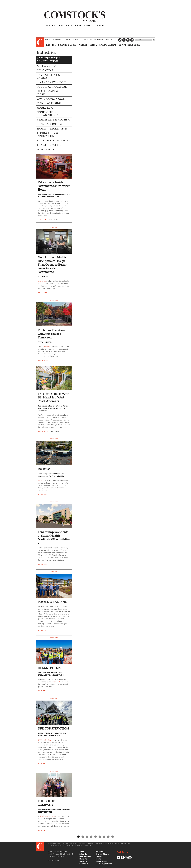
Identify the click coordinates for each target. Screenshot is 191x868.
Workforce (45, 150)
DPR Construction (45, 740)
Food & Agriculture (52, 87)
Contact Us (111, 40)
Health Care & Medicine (48, 93)
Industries (50, 45)
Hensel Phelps (56, 682)
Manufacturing (49, 103)
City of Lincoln (46, 346)
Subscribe (58, 40)
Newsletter (86, 40)
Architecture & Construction (49, 60)
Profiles (83, 45)
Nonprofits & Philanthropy (48, 114)
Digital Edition (71, 40)
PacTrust (41, 480)
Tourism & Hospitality (54, 141)
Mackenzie (42, 281)
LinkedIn (132, 40)
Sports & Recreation (52, 129)
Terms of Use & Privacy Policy (57, 845)
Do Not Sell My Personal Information (79, 845)
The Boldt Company (47, 816)
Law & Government (51, 99)
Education (45, 70)
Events (93, 45)
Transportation (49, 145)
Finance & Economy (52, 82)
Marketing (45, 108)
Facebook (124, 40)
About (48, 40)
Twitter (120, 40)
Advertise (99, 40)
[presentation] (40, 42)
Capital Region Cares (129, 45)
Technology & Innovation (47, 135)
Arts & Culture (48, 66)
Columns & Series (67, 45)
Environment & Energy (48, 76)
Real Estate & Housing (53, 120)
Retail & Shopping (50, 124)
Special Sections (108, 45)
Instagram (128, 40)
